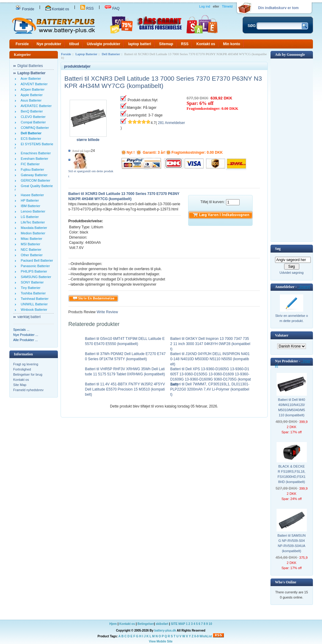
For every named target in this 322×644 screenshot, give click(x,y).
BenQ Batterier (31, 111)
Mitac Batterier (31, 239)
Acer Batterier (30, 79)
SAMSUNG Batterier (35, 277)
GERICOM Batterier (35, 180)
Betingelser (146, 624)
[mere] (304, 287)
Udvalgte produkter (104, 44)
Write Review (107, 312)
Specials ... (22, 330)
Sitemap (166, 44)
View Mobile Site (161, 641)
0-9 (196, 636)
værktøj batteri (29, 317)
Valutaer (282, 335)
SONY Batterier (32, 282)
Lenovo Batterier (32, 211)
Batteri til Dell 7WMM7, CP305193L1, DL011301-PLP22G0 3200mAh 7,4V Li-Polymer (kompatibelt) (210, 389)
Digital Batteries (30, 66)
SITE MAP (178, 624)
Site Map (20, 385)
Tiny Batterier (30, 288)
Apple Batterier (31, 95)
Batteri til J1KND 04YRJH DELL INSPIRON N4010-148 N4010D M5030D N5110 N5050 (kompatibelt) (210, 359)
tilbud (74, 44)
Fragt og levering (26, 364)
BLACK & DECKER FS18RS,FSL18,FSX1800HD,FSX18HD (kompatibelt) (291, 474)
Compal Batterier (33, 122)
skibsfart (162, 624)
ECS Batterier (30, 139)
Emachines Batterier (35, 153)
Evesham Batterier (34, 159)
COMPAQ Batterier (34, 128)
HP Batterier (29, 200)
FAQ (112, 8)
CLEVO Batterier (32, 117)
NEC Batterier (30, 250)
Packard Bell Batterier (36, 260)
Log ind (205, 6)
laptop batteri (140, 44)
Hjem (113, 624)
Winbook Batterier (33, 310)
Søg (278, 249)
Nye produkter (49, 44)
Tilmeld (227, 6)
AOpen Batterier (32, 89)
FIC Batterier (29, 164)
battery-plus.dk (165, 631)
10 (210, 624)
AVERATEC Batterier (35, 106)
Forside (25, 9)
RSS (87, 8)
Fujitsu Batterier (32, 169)
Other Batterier (31, 255)
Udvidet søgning (292, 273)
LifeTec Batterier (32, 222)
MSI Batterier (30, 244)
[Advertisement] (292, 149)
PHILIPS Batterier (33, 271)
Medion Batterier (32, 233)
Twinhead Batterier (34, 299)
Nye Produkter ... (26, 335)
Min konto (232, 44)
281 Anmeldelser (171, 123)
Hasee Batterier (32, 195)
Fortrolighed (22, 369)
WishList (206, 636)
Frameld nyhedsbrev (28, 390)
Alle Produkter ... (26, 340)
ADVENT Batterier (33, 84)
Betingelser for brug (28, 374)
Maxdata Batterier (33, 228)
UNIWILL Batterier (33, 304)
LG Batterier (29, 217)
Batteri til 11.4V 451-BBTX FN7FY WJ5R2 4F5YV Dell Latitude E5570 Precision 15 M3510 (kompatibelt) (125, 389)
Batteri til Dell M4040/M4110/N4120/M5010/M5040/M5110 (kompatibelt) (292, 407)
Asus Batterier (30, 100)
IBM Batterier (30, 206)
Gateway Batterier (33, 175)
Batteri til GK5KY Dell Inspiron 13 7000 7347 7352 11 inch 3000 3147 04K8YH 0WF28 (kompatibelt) (210, 344)
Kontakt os (57, 9)
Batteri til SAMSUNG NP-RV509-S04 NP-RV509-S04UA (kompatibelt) (292, 543)
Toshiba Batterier (32, 293)
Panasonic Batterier (35, 266)
